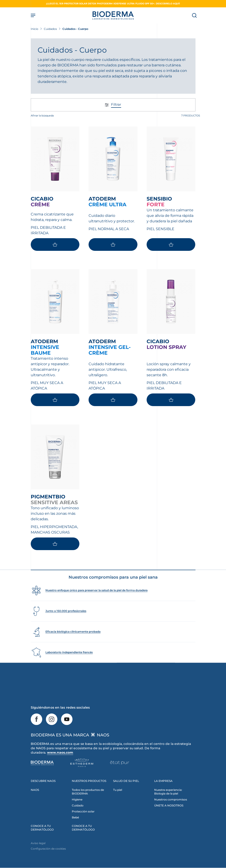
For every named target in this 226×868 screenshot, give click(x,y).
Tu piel (118, 799)
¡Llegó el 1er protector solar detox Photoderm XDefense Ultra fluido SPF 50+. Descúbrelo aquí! (113, 4)
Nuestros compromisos (171, 809)
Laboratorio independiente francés (69, 662)
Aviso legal (38, 852)
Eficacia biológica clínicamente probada (73, 641)
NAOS (35, 799)
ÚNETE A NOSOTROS (169, 815)
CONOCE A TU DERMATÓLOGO (42, 837)
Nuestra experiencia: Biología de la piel (168, 801)
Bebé (75, 827)
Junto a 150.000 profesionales (66, 620)
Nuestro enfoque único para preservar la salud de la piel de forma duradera (96, 600)
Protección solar (83, 821)
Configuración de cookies (48, 858)
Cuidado (78, 815)
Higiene (77, 809)
